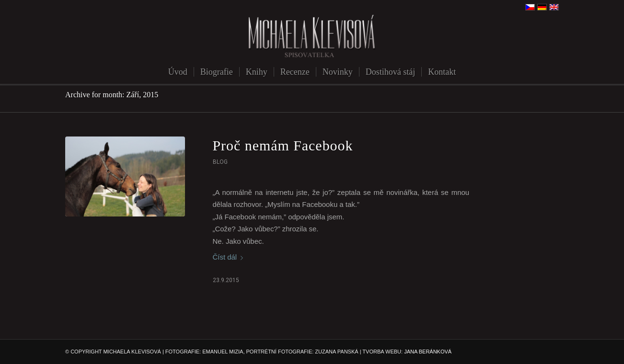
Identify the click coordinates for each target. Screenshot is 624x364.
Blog (220, 162)
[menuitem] (178, 72)
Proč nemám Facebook (283, 145)
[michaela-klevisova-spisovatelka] (312, 37)
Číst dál (230, 257)
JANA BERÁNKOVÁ (428, 352)
